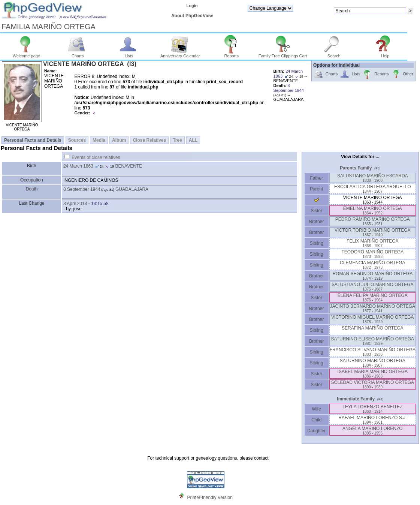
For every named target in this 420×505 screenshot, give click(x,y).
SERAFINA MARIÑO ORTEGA (372, 330)
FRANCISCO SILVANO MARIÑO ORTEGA (373, 352)
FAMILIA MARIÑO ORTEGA (49, 27)
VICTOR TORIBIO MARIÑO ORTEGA (372, 232)
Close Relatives (149, 140)
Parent (317, 189)
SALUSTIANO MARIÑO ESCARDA (373, 178)
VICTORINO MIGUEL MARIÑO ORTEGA (372, 319)
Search (334, 54)
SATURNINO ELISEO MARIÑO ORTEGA (373, 341)
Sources (77, 140)
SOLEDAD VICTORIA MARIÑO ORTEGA (373, 384)
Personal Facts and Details (33, 140)
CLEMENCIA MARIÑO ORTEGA (372, 265)
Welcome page (26, 54)
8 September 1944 (82, 189)
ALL (193, 140)
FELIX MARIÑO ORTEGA (372, 243)
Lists (129, 54)
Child (317, 420)
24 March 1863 (78, 166)
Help (385, 54)
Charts (78, 54)
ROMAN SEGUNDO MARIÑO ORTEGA (372, 276)
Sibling (317, 243)
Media (99, 140)
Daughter (317, 431)
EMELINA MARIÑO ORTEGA (373, 211)
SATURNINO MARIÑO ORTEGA (373, 363)
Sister (316, 211)
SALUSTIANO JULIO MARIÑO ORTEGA (372, 287)
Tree (177, 140)
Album (119, 140)
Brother (316, 222)
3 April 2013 (75, 204)
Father (316, 178)
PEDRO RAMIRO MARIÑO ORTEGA (373, 221)
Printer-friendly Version (210, 498)
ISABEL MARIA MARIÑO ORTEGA (373, 374)
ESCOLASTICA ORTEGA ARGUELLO (373, 189)
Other (402, 74)
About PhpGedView (192, 16)
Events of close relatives (96, 157)
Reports (231, 54)
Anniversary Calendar (180, 54)
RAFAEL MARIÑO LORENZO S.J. (372, 420)
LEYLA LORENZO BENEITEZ (372, 409)
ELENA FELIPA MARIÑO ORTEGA (373, 297)
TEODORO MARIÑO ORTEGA (372, 254)
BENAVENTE (129, 166)
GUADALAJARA (132, 189)
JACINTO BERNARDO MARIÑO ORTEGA (373, 308)
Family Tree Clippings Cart (283, 54)
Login (192, 6)
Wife (316, 409)
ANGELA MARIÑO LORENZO (373, 431)
